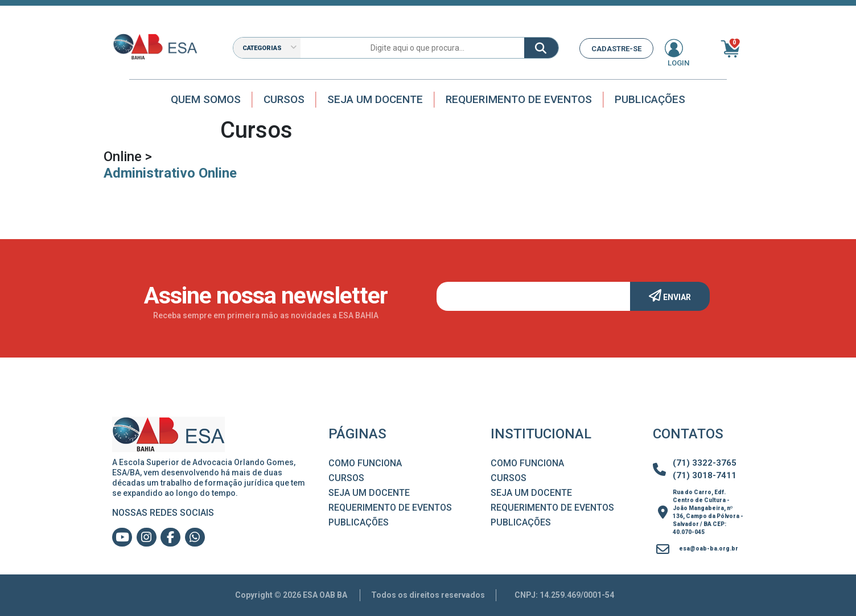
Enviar (670, 295)
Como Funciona (365, 463)
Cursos (284, 99)
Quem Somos (206, 99)
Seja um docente (375, 99)
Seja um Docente (369, 493)
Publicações (650, 99)
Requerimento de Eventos (519, 99)
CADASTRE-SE (616, 49)
